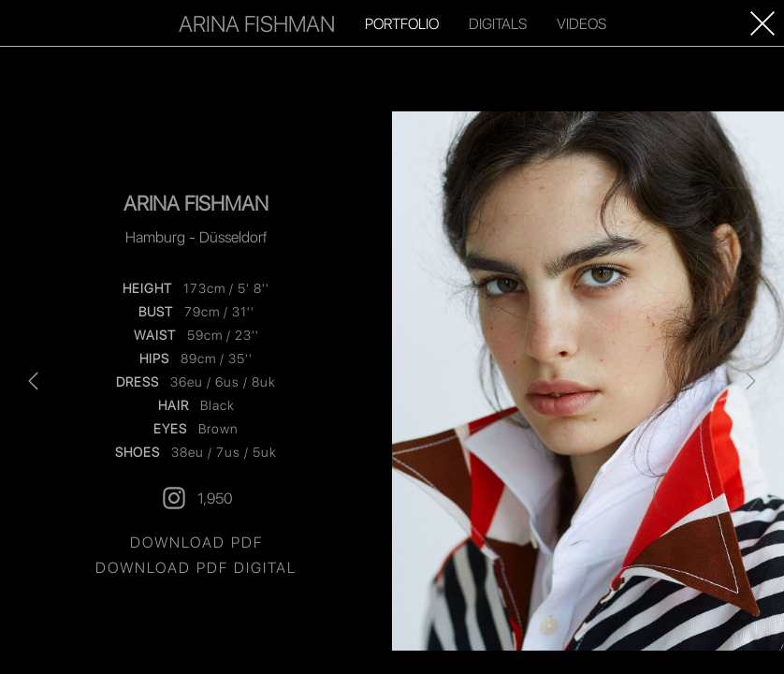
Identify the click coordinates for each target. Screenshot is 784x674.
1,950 (196, 498)
